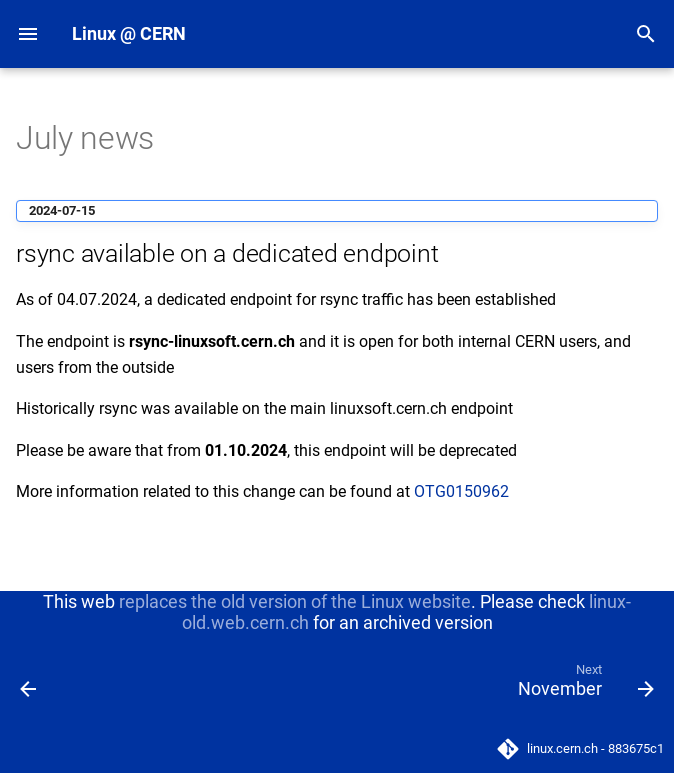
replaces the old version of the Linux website (295, 601)
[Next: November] (582, 685)
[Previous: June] (30, 685)
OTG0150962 (461, 491)
